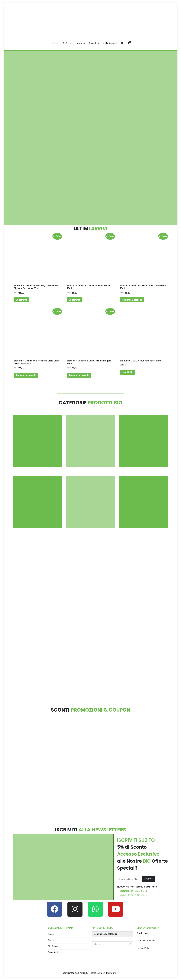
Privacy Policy (144, 948)
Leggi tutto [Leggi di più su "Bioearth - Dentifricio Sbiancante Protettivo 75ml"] (75, 300)
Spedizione (142, 933)
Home (55, 43)
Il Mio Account (110, 43)
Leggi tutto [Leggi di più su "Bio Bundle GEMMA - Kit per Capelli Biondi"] (128, 372)
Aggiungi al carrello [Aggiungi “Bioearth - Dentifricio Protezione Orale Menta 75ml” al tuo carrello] (132, 300)
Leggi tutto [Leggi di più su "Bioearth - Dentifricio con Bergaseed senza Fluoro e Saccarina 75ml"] (22, 300)
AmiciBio (84, 973)
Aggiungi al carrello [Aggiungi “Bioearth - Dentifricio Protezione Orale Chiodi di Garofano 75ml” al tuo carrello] (26, 375)
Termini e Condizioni (146, 941)
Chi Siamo (67, 43)
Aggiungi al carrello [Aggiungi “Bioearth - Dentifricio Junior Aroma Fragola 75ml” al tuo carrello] (79, 375)
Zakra (100, 973)
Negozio (81, 43)
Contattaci (94, 43)
